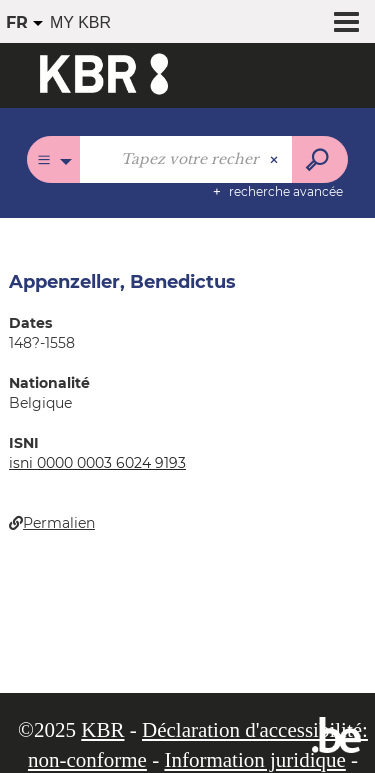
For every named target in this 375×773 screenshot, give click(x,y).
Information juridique (254, 760)
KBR (102, 730)
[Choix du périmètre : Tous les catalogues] (53, 159)
